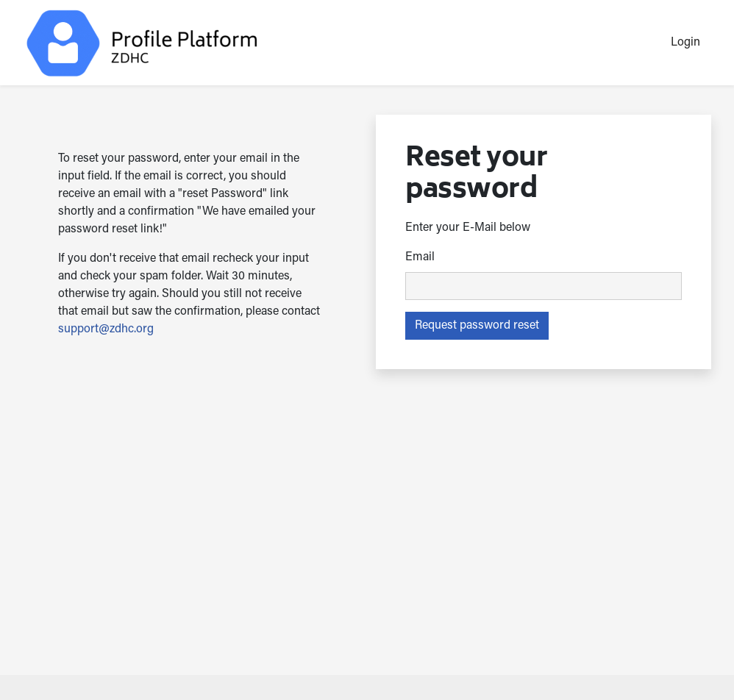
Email (420, 257)
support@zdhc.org (106, 329)
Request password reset (477, 326)
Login (685, 43)
